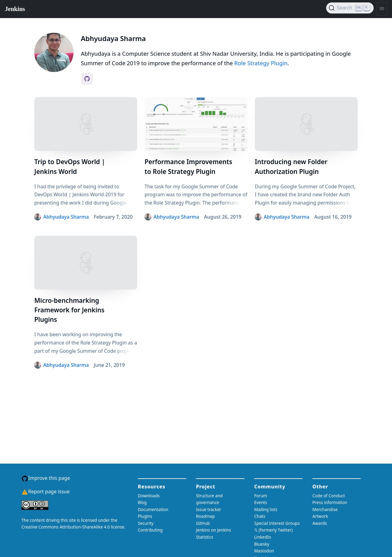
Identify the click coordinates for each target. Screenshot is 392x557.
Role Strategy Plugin (261, 63)
